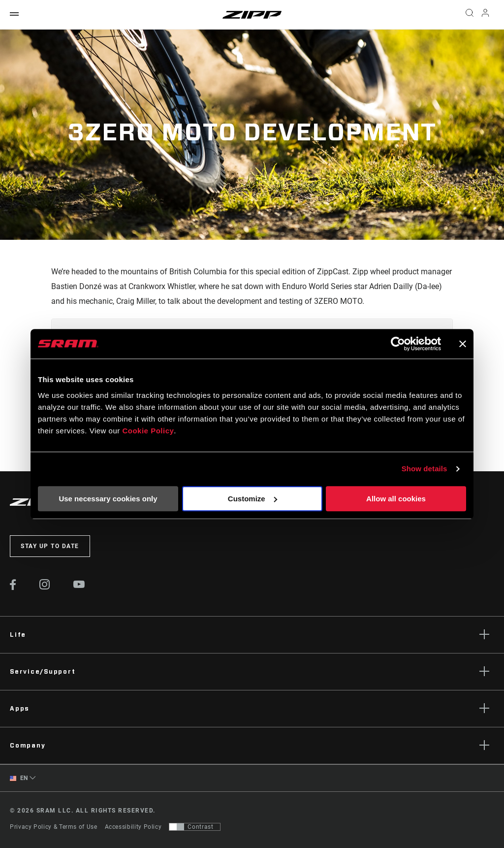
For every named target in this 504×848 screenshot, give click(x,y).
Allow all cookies (396, 499)
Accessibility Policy (133, 827)
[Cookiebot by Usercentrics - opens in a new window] (398, 344)
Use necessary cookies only (108, 499)
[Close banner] (463, 344)
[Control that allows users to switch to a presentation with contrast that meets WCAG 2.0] (195, 827)
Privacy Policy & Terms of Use (54, 827)
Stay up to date (50, 546)
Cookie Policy (148, 431)
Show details (425, 469)
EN (19, 778)
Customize (252, 499)
